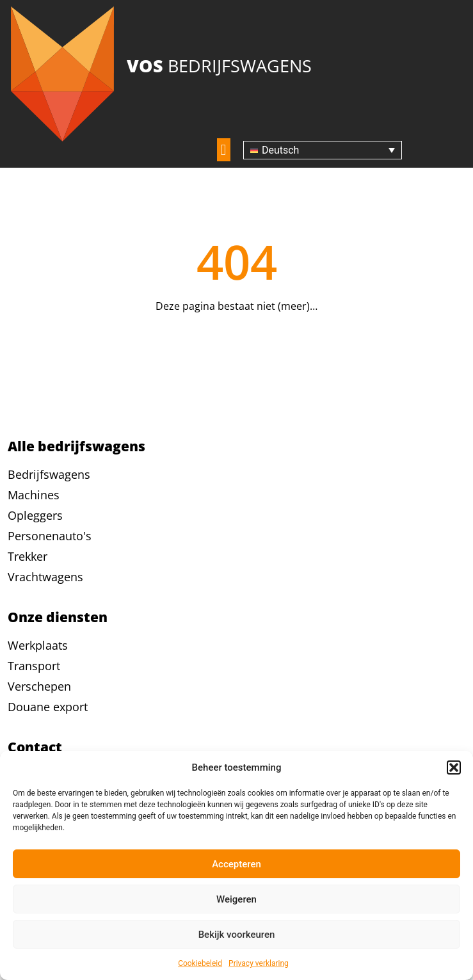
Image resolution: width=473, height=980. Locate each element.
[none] (323, 150)
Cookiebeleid (200, 963)
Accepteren (236, 864)
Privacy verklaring (259, 963)
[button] (454, 767)
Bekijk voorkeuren (237, 935)
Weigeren (236, 899)
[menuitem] (323, 150)
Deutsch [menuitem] (280, 150)
